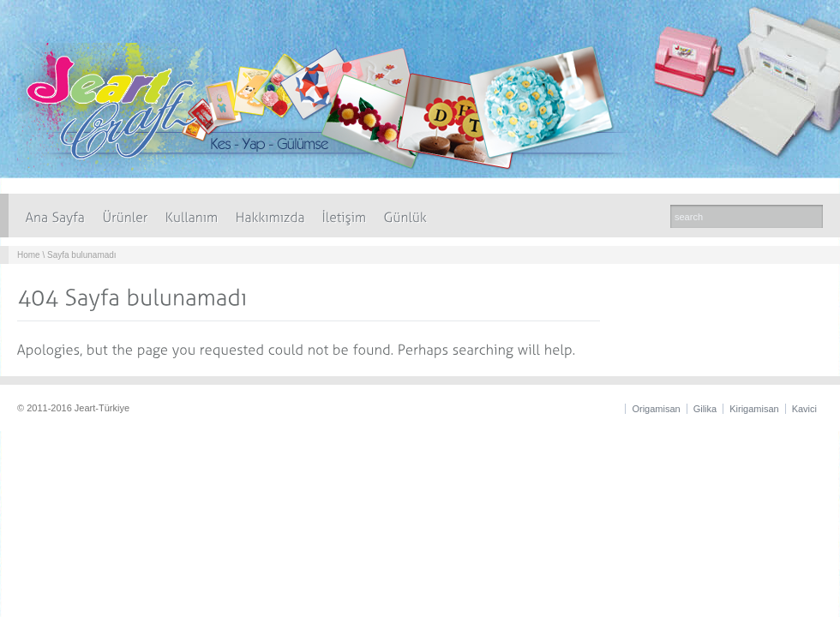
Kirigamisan (754, 409)
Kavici (804, 409)
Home (29, 255)
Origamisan (656, 409)
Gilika (705, 409)
